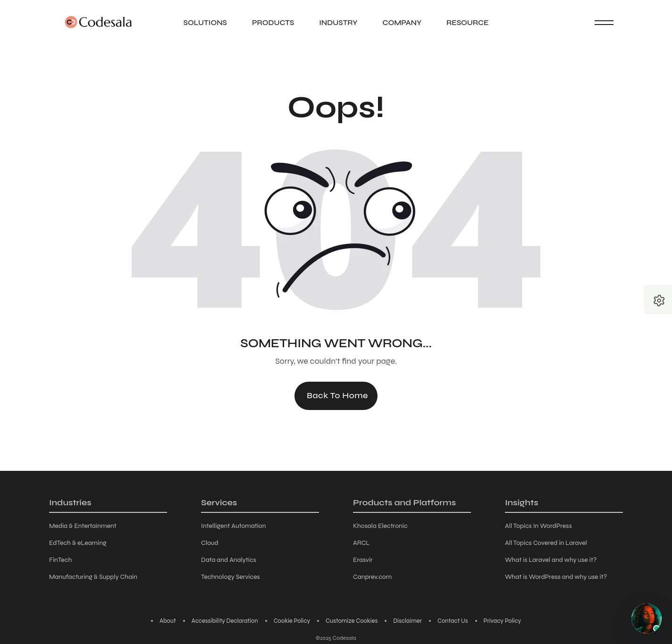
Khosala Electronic (380, 526)
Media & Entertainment (83, 526)
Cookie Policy (292, 621)
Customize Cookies (352, 621)
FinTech (60, 560)
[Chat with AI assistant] (647, 619)
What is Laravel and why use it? (551, 560)
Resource (467, 22)
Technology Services (231, 577)
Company (402, 22)
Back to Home (337, 395)
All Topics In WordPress (538, 526)
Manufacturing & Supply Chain (93, 577)
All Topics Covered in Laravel (546, 543)
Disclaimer (407, 621)
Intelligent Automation (234, 526)
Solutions (205, 22)
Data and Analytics (229, 560)
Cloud (210, 543)
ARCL (361, 543)
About (168, 621)
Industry (338, 22)
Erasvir (363, 560)
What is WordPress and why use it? (556, 577)
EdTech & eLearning (78, 543)
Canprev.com (372, 577)
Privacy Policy (503, 621)
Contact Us (453, 621)
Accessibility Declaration (225, 621)
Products (273, 22)
